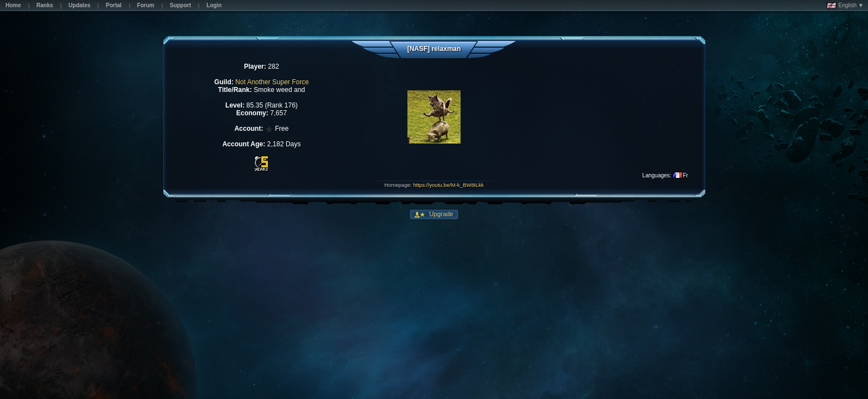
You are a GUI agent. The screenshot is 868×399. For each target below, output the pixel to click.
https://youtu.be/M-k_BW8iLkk (448, 185)
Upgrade (440, 214)
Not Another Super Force (272, 82)
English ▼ (845, 6)
